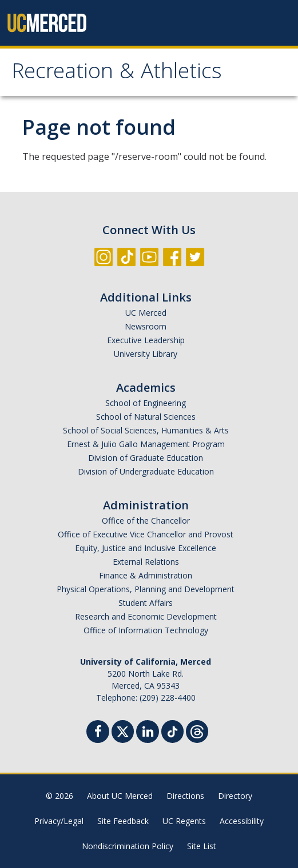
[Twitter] (123, 730)
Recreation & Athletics (117, 74)
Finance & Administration (146, 575)
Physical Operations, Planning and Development (146, 589)
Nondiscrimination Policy (128, 846)
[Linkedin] (148, 733)
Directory (235, 796)
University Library (146, 354)
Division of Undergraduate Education (146, 471)
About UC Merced (120, 796)
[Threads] (197, 730)
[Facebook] (98, 733)
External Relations (146, 562)
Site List (202, 846)
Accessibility (242, 821)
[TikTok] (172, 730)
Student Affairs (146, 603)
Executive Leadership (146, 340)
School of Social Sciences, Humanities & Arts (146, 430)
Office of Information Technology (146, 630)
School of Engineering (146, 403)
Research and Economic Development (146, 616)
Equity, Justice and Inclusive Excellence (146, 548)
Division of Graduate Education (146, 458)
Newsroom (146, 326)
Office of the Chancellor (146, 521)
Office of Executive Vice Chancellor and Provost (146, 534)
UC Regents (184, 821)
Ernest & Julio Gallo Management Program (146, 444)
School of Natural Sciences (146, 417)
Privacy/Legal (59, 821)
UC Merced (146, 313)
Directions (185, 796)
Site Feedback (123, 821)
